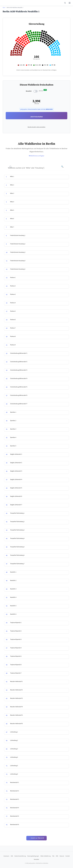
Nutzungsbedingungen (33, 856)
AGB (12, 856)
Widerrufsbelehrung (46, 856)
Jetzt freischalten (36, 117)
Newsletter (36, 859)
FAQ (53, 856)
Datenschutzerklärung (20, 856)
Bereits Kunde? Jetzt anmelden (36, 127)
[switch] (36, 91)
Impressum (6, 856)
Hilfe (57, 856)
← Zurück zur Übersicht (37, 838)
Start (4, 8)
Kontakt (68, 856)
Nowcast (62, 856)
